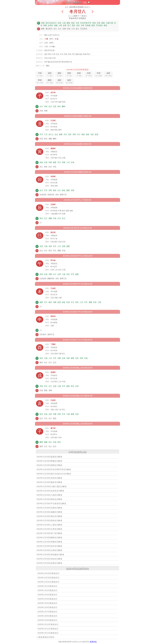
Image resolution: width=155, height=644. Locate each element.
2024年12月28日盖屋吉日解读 (49, 457)
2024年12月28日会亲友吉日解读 (50, 491)
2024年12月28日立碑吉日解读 (49, 550)
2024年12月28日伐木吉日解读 (49, 546)
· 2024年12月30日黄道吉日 (48, 578)
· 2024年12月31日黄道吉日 (48, 582)
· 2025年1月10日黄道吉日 (47, 624)
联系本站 (93, 642)
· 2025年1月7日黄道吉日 (47, 612)
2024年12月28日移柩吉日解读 (49, 465)
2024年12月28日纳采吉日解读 (49, 499)
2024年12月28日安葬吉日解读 (49, 542)
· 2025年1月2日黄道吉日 (47, 590)
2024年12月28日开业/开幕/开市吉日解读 (54, 469)
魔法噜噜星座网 (65, 642)
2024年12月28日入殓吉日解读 (49, 495)
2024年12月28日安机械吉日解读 (50, 555)
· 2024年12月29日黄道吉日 (48, 573)
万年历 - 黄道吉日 (73, 2)
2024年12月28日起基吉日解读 (49, 563)
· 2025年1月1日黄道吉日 (47, 586)
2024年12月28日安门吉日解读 (49, 533)
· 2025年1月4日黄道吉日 (47, 599)
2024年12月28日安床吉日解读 (49, 478)
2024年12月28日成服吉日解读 (49, 512)
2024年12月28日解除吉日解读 (49, 538)
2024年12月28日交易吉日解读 (49, 508)
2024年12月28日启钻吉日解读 (49, 559)
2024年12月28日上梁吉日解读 (49, 525)
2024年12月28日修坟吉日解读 (49, 482)
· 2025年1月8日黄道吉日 (47, 616)
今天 (85, 3)
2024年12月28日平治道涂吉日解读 (51, 504)
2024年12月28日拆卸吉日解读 (49, 521)
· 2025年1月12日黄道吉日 (47, 633)
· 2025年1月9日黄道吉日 (47, 620)
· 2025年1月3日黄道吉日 (47, 595)
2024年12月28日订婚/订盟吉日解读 (52, 486)
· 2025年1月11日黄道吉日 (47, 629)
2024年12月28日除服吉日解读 (49, 461)
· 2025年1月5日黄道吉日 (47, 603)
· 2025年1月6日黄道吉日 (47, 607)
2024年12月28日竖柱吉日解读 (49, 516)
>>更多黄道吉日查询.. (46, 637)
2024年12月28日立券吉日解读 (49, 529)
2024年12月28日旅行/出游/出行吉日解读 (54, 474)
